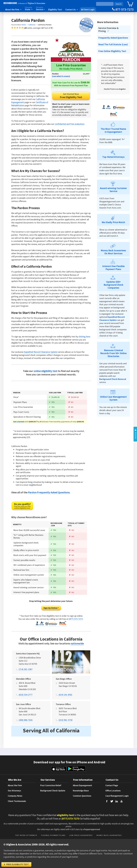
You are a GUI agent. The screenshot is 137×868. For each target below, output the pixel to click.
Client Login (88, 9)
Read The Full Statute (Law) (113, 44)
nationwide (77, 647)
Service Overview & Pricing (108, 30)
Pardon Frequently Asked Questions (49, 495)
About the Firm (13, 9)
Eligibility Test (55, 9)
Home (24, 25)
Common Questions (82, 799)
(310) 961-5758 (66, 723)
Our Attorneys (14, 794)
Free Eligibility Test (71, 96)
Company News (15, 799)
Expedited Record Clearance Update (41, 352)
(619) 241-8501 (66, 698)
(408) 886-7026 (26, 723)
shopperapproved (91, 832)
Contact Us (72, 9)
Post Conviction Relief (51, 789)
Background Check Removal (113, 379)
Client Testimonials (17, 804)
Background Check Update (53, 794)
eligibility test (65, 818)
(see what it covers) (61, 76)
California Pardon (45, 25)
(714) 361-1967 (26, 672)
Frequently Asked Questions (113, 38)
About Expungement (82, 789)
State (29, 8)
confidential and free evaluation (69, 124)
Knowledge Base (81, 794)
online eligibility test (46, 371)
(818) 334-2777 (26, 698)
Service (40, 8)
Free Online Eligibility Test (112, 51)
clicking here (84, 337)
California (32, 25)
